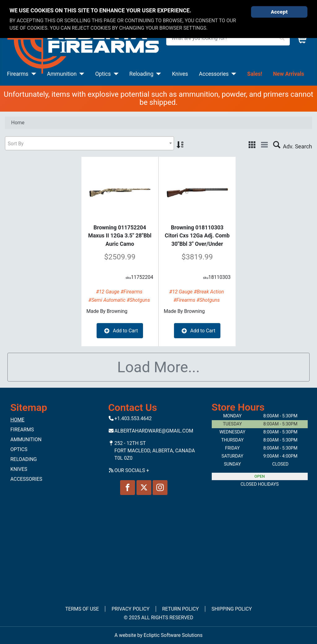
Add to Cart (120, 331)
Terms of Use (82, 609)
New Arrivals (289, 74)
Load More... (159, 367)
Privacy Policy (130, 609)
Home (17, 420)
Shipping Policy (232, 609)
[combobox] (89, 143)
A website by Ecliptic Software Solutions (158, 635)
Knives (180, 74)
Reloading (141, 74)
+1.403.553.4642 (133, 418)
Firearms (18, 74)
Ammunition (62, 74)
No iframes (158, 546)
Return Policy (180, 609)
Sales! (255, 74)
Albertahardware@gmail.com (154, 431)
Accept (279, 12)
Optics (103, 74)
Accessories (214, 74)
